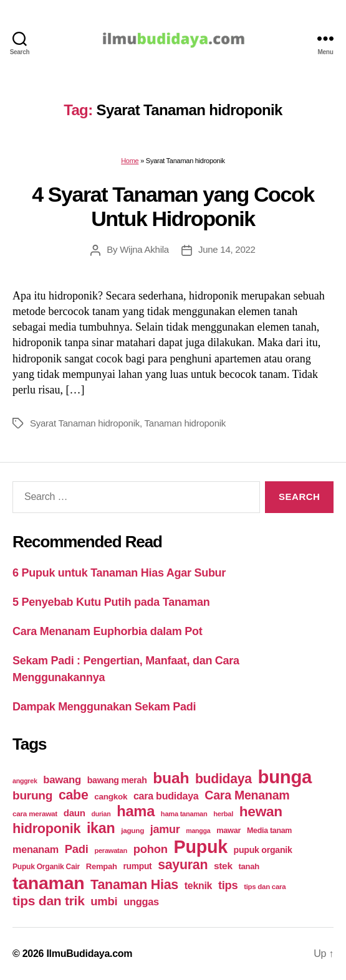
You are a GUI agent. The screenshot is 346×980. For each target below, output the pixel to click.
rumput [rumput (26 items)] (137, 866)
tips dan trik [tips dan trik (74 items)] (49, 901)
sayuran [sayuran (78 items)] (183, 865)
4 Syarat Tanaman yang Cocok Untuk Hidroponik (173, 206)
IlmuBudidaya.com (89, 954)
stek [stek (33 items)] (223, 866)
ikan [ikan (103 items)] (101, 828)
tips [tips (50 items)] (228, 885)
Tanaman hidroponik (185, 423)
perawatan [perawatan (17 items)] (111, 850)
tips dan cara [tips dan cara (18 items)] (265, 887)
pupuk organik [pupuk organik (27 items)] (263, 850)
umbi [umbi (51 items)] (104, 901)
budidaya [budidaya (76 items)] (223, 779)
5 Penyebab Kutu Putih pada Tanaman (111, 602)
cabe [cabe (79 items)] (74, 795)
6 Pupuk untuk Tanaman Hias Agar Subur (119, 573)
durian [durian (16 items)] (101, 814)
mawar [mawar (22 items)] (228, 830)
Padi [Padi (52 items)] (77, 849)
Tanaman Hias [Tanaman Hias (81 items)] (134, 885)
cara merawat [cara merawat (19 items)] (35, 813)
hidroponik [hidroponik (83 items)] (46, 828)
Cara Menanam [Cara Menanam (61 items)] (247, 795)
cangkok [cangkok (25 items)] (111, 797)
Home (130, 161)
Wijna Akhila (144, 249)
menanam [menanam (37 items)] (36, 849)
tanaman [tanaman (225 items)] (48, 883)
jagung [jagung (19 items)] (132, 830)
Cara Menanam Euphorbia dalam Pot (107, 631)
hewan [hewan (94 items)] (261, 812)
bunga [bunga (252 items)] (285, 777)
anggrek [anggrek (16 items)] (25, 781)
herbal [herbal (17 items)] (223, 814)
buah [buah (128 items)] (171, 778)
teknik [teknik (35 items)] (198, 886)
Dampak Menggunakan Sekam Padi (104, 707)
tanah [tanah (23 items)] (248, 866)
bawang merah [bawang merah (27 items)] (117, 780)
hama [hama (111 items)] (136, 811)
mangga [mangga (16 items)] (198, 831)
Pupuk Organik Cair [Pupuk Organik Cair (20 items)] (46, 867)
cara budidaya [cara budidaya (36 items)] (166, 796)
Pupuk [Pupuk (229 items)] (201, 847)
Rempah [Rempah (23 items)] (102, 866)
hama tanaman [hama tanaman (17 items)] (184, 814)
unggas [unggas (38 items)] (141, 902)
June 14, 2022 (227, 249)
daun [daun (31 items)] (74, 813)
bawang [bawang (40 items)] (62, 780)
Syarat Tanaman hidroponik (85, 423)
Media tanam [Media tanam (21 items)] (269, 831)
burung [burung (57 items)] (32, 795)
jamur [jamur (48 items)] (165, 829)
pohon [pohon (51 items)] (151, 849)
